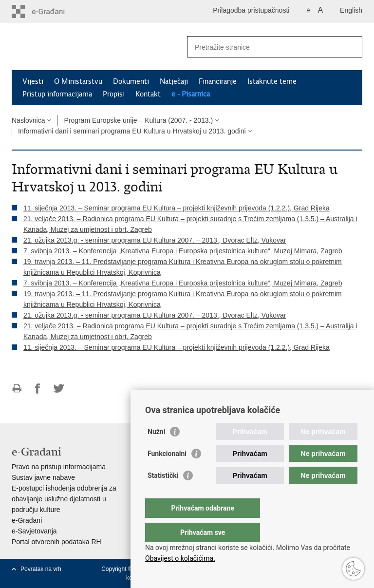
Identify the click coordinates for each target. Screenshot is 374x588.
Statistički (163, 495)
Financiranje (218, 81)
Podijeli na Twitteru (59, 389)
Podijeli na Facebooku (38, 389)
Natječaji (174, 81)
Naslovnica (28, 120)
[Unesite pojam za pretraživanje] (264, 47)
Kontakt (148, 94)
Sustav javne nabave (43, 477)
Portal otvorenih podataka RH (56, 542)
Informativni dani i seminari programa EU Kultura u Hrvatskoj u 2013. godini (132, 131)
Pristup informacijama (57, 94)
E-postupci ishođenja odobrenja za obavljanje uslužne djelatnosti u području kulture (64, 499)
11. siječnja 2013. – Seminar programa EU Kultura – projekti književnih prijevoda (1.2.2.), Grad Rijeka (177, 208)
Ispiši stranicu (17, 389)
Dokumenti (131, 81)
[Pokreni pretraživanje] (351, 47)
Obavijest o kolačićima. (180, 558)
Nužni (156, 451)
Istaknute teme (272, 81)
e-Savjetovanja (34, 531)
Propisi (114, 94)
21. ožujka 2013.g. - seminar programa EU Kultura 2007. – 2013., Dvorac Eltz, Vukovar (155, 240)
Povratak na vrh (41, 569)
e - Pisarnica (191, 94)
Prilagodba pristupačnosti (251, 10)
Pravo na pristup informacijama (59, 467)
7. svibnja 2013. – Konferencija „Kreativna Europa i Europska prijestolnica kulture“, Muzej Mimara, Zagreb (183, 251)
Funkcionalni (167, 473)
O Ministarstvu (78, 81)
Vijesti (33, 81)
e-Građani (27, 520)
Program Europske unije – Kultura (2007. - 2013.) (138, 120)
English (351, 10)
